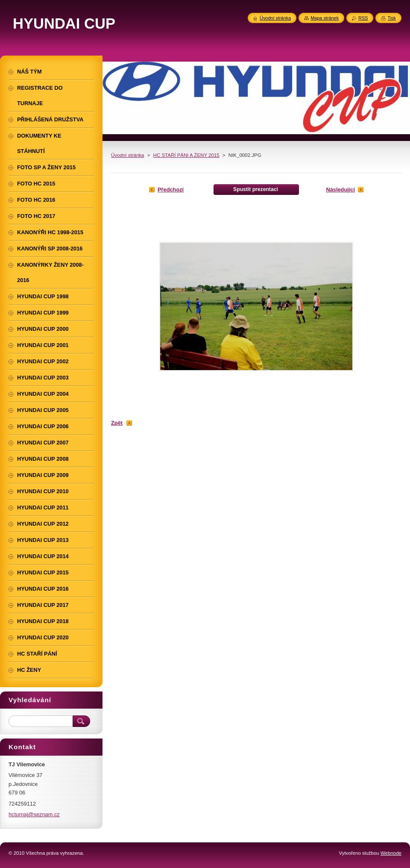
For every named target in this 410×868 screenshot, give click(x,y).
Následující (340, 190)
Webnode (391, 853)
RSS (363, 18)
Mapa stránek (325, 18)
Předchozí (171, 190)
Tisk (392, 18)
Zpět (117, 423)
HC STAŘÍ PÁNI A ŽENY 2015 (186, 155)
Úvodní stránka (127, 155)
